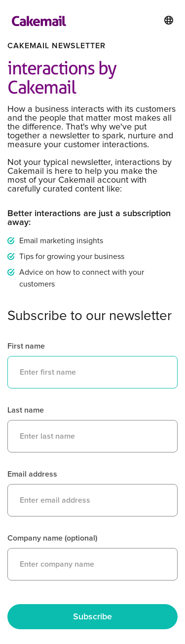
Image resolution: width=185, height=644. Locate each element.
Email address (32, 474)
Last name (26, 410)
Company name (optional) (52, 538)
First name (26, 346)
